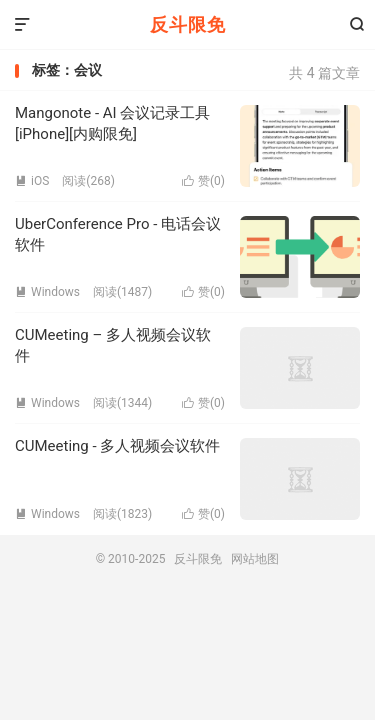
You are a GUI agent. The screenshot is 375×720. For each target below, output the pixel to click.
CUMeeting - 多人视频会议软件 (117, 446)
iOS (32, 181)
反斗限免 (188, 24)
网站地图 (255, 559)
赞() (203, 181)
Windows (47, 292)
